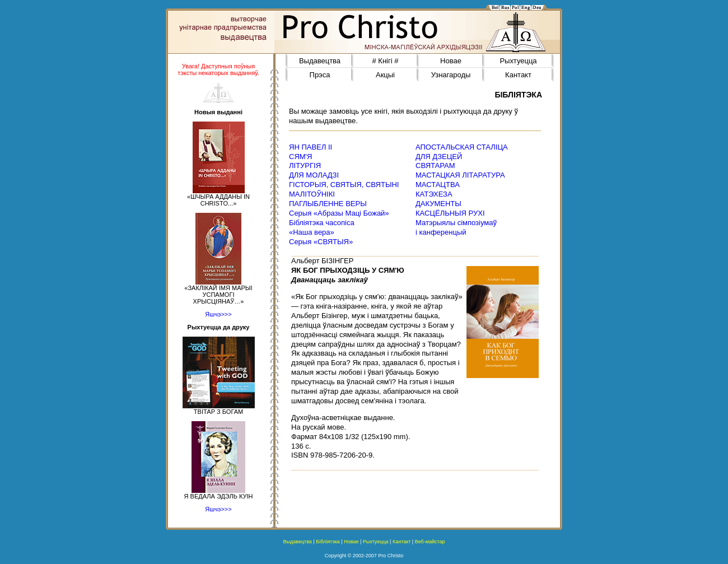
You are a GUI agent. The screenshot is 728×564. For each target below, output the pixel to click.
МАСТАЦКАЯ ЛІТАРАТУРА (460, 175)
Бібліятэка (328, 542)
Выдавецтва (320, 61)
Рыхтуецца (518, 61)
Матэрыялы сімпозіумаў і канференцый (456, 227)
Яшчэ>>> (218, 314)
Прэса (320, 75)
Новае (451, 61)
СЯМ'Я (300, 157)
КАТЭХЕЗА (434, 194)
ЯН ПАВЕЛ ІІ (311, 147)
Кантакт (518, 75)
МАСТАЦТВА (438, 185)
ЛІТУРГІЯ (305, 166)
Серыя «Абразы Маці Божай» (339, 213)
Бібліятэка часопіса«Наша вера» (322, 227)
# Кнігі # (386, 61)
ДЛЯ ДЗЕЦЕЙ (439, 157)
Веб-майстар (430, 542)
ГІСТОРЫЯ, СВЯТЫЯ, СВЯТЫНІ (344, 185)
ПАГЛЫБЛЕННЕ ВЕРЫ (328, 204)
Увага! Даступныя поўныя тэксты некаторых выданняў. (218, 69)
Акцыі (385, 75)
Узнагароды (451, 75)
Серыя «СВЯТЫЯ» (321, 242)
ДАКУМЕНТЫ (438, 204)
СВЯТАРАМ (435, 166)
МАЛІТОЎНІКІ (312, 194)
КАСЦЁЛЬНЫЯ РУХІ (450, 213)
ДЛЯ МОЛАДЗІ (314, 175)
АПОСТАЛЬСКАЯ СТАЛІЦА (462, 147)
